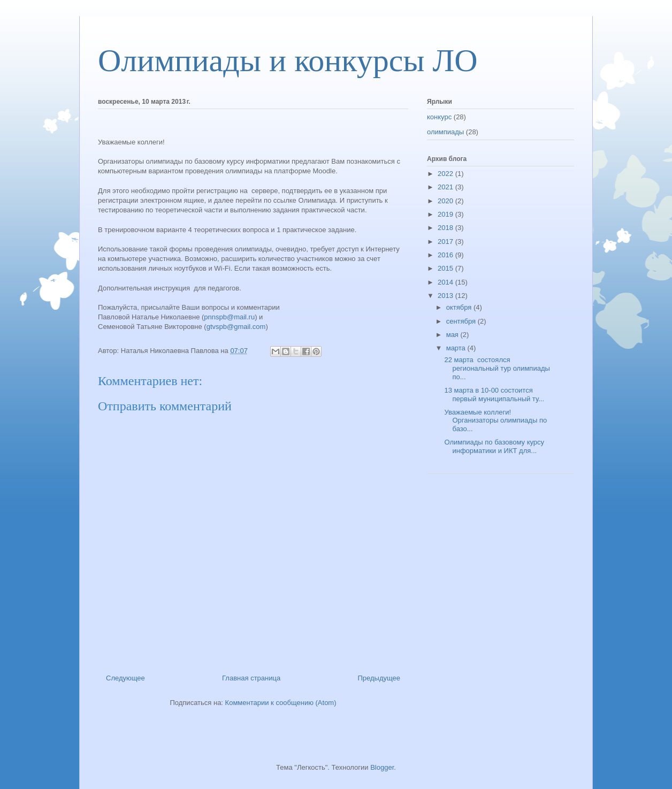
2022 (446, 174)
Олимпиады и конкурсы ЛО (288, 60)
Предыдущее (379, 678)
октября (460, 307)
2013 (446, 296)
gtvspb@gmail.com (236, 327)
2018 (446, 228)
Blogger (382, 767)
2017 (446, 242)
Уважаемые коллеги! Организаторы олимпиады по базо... (495, 420)
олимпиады (445, 132)
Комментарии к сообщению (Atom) (281, 703)
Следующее (125, 678)
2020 (446, 201)
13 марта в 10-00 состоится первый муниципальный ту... (494, 394)
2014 (446, 282)
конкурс (439, 117)
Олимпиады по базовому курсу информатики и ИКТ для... (494, 446)
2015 (446, 268)
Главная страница (251, 678)
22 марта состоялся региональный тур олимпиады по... (497, 368)
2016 (446, 255)
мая (453, 335)
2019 (446, 214)
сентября (462, 321)
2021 (446, 187)
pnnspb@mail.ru (229, 317)
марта (457, 348)
